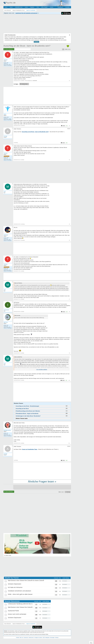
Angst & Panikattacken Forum (19, 624)
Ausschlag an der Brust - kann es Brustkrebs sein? (27, 46)
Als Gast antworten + (9, 49)
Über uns (21, 638)
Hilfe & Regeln (44, 7)
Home (6, 7)
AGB (44, 638)
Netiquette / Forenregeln (50, 638)
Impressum (26, 638)
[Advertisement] (42, 392)
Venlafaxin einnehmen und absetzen (20, 591)
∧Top (91, 643)
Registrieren (60, 7)
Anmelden (68, 7)
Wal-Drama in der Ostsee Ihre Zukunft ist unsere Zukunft (26, 580)
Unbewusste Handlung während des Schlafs (22, 604)
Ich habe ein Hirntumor (15, 587)
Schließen (36, 42)
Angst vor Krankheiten (31, 624)
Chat (38, 7)
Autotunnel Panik (13, 611)
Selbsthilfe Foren (19, 7)
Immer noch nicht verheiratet (17, 614)
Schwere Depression (15, 584)
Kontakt (17, 638)
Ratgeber (32, 7)
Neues (11, 7)
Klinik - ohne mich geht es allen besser (20, 594)
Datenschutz (31, 638)
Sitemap (57, 638)
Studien (52, 7)
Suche (26, 7)
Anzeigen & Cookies (38, 638)
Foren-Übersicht (8, 624)
